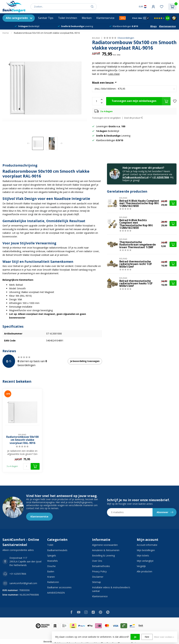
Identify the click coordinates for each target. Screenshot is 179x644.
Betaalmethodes (101, 566)
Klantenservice (105, 18)
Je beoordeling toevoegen (85, 361)
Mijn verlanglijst (145, 561)
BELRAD (96, 38)
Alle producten (144, 571)
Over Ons (97, 561)
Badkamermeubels (57, 550)
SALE (124, 18)
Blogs (153, 26)
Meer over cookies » (164, 637)
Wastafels (52, 561)
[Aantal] (26, 466)
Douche (51, 566)
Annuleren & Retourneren (106, 550)
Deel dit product (133, 118)
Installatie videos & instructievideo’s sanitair (111, 589)
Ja (135, 637)
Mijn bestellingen (146, 550)
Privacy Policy (99, 571)
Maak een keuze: (104, 83)
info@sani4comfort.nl (136, 177)
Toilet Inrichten (68, 18)
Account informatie (147, 545)
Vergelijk (141, 566)
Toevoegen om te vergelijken (106, 118)
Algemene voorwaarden (105, 545)
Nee (147, 637)
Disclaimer (98, 577)
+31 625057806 (161, 177)
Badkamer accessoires (59, 587)
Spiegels (52, 555)
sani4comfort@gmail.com (23, 583)
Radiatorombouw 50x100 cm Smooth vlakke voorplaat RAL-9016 (47, 33)
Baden (51, 571)
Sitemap (96, 582)
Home (6, 33)
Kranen (51, 577)
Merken (87, 18)
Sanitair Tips (46, 18)
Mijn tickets (143, 555)
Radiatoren (53, 582)
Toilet (50, 545)
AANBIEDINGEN (56, 593)
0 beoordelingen (126, 38)
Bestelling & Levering (103, 555)
